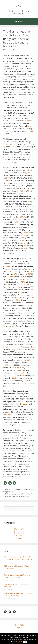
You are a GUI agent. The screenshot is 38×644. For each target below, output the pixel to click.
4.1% (5, 282)
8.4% (17, 368)
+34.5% (23, 316)
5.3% (28, 284)
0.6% (30, 173)
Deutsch (19, 7)
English (19, 5)
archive (19, 538)
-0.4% (8, 183)
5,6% (5, 347)
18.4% (26, 381)
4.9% (18, 287)
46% (26, 310)
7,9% (32, 297)
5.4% (26, 344)
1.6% (26, 246)
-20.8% (6, 365)
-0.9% (21, 191)
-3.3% (25, 232)
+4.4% (26, 235)
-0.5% (22, 238)
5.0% (25, 342)
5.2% (7, 284)
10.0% (16, 300)
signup (19, 535)
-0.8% (21, 217)
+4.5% (22, 240)
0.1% (5, 180)
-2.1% (26, 243)
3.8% (7, 279)
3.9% (19, 279)
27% (29, 360)
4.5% (23, 282)
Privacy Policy (19, 625)
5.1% (5, 290)
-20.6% (14, 378)
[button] (5, 483)
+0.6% (16, 222)
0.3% (5, 188)
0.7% (9, 186)
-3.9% (32, 201)
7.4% (32, 290)
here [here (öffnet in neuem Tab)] (5, 76)
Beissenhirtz (19, 11)
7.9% (20, 292)
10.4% (10, 303)
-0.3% (21, 214)
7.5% (11, 297)
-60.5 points (8, 414)
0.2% (11, 209)
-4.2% (22, 373)
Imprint (19, 628)
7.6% (21, 295)
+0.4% (13, 212)
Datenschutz (18, 642)
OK (25, 642)
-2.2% (30, 170)
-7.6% (21, 370)
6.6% (24, 375)
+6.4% (19, 230)
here (15, 69)
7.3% (19, 290)
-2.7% (5, 178)
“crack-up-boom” (10, 144)
